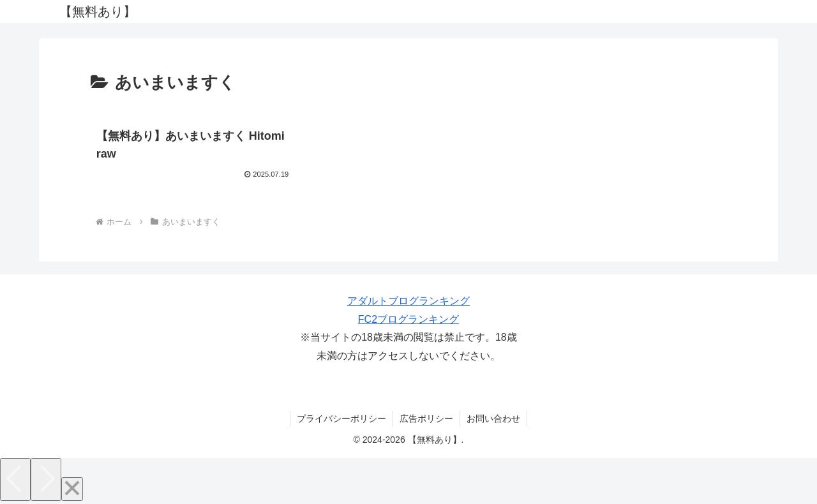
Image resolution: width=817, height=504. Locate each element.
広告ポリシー (426, 419)
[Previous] (15, 479)
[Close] (72, 489)
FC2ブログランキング (408, 319)
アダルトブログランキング (408, 301)
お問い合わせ (493, 419)
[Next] (46, 479)
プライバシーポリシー (341, 419)
